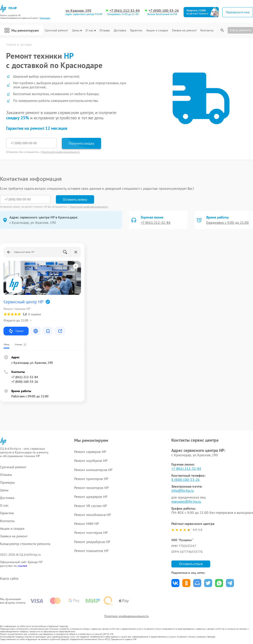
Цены (77, 30)
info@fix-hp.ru (182, 490)
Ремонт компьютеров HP (93, 470)
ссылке (22, 566)
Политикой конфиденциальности (61, 152)
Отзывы (105, 30)
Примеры (7, 483)
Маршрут (16, 331)
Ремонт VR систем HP (91, 506)
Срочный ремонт (56, 30)
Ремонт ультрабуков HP (92, 542)
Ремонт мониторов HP (91, 488)
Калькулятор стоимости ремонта (25, 544)
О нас (91, 30)
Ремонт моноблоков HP (93, 515)
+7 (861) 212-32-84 (125, 11)
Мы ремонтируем (22, 30)
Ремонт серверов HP (90, 452)
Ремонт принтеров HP (91, 479)
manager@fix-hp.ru (186, 501)
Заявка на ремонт (184, 30)
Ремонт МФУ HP (87, 524)
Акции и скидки (157, 30)
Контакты (207, 30)
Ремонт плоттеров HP (91, 533)
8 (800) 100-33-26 (185, 480)
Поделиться (175, 583)
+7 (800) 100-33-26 (164, 11)
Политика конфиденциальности (127, 616)
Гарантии (136, 30)
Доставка (120, 30)
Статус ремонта (240, 30)
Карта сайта (9, 578)
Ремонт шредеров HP (91, 497)
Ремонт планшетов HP (91, 551)
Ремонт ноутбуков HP (91, 461)
